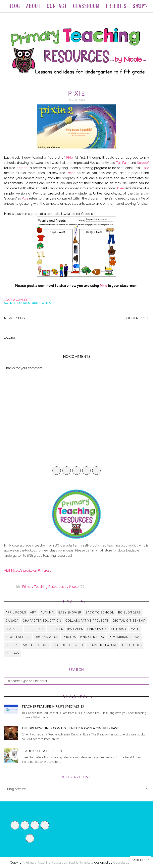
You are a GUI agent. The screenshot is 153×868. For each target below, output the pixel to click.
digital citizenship (129, 621)
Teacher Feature (103, 645)
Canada (12, 621)
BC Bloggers (129, 612)
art (33, 612)
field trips (35, 629)
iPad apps (75, 629)
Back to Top (140, 860)
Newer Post (16, 318)
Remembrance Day (125, 637)
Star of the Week (68, 645)
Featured (14, 629)
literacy (119, 629)
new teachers (18, 637)
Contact (57, 6)
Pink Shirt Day (92, 637)
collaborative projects (87, 621)
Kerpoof (143, 163)
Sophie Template (81, 863)
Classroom (86, 6)
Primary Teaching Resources (46, 863)
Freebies (116, 6)
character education (42, 621)
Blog (14, 6)
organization (47, 637)
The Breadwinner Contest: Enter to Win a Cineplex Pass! (70, 728)
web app (48, 303)
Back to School (100, 612)
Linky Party (97, 629)
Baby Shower (70, 612)
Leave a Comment (17, 300)
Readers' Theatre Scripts (43, 751)
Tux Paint (123, 163)
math (135, 629)
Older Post (138, 318)
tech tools (132, 645)
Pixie (69, 158)
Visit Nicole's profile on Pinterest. (28, 571)
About (33, 6)
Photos (69, 637)
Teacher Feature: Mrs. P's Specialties (53, 706)
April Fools (16, 612)
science (10, 303)
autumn (47, 612)
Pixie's (71, 173)
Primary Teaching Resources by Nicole (50, 587)
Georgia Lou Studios (128, 863)
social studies (29, 303)
